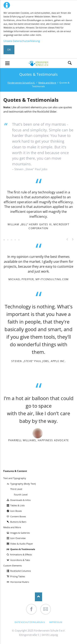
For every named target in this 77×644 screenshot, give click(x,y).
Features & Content (15, 471)
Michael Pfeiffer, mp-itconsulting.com (39, 279)
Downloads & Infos (20, 500)
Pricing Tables (18, 576)
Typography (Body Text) (23, 484)
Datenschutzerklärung (30, 622)
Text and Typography (15, 478)
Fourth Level (21, 495)
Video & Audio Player (22, 544)
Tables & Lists (17, 505)
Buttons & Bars (18, 522)
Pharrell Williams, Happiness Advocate (39, 440)
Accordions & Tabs (20, 560)
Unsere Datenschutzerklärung (22, 41)
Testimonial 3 (12, 240)
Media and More (47, 83)
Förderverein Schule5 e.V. (21, 83)
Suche (70, 63)
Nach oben (38, 597)
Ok (9, 50)
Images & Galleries (20, 533)
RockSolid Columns (21, 571)
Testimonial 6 (19, 240)
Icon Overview (18, 538)
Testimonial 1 (4, 240)
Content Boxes (18, 516)
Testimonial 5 (15, 240)
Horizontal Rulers (20, 582)
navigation (7, 63)
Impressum (56, 622)
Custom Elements (13, 566)
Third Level (16, 489)
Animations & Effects (21, 554)
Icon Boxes (16, 511)
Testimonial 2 (8, 240)
